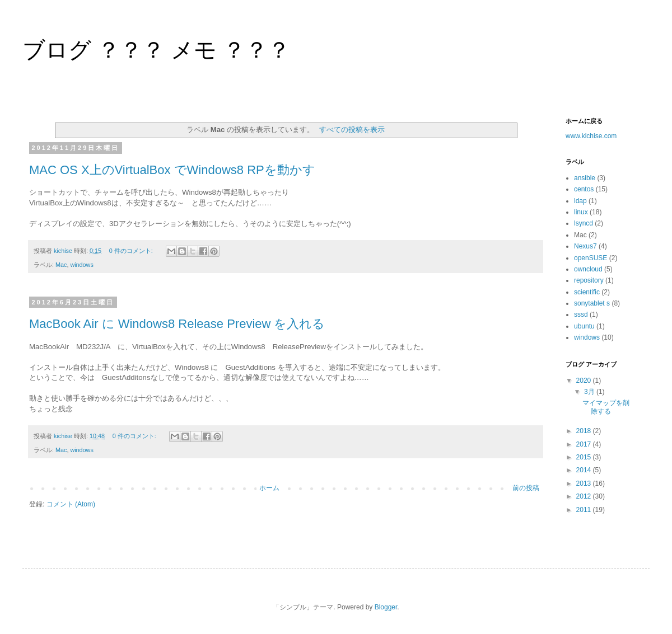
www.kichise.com (591, 136)
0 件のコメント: (132, 251)
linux (581, 212)
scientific (587, 292)
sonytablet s (592, 303)
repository (589, 280)
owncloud (588, 269)
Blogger (386, 607)
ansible (585, 178)
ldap (580, 201)
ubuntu (584, 326)
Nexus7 (585, 246)
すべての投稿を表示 (352, 130)
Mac (61, 265)
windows (81, 265)
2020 (585, 381)
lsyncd (584, 223)
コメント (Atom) (71, 504)
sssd (581, 314)
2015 (585, 457)
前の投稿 (526, 488)
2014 (585, 470)
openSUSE (591, 258)
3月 (590, 392)
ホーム (269, 488)
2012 (585, 496)
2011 (585, 510)
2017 (585, 444)
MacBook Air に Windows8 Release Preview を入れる (177, 324)
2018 (585, 431)
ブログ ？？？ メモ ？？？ (156, 50)
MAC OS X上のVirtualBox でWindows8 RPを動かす (172, 170)
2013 (585, 483)
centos (584, 189)
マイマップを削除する (606, 407)
